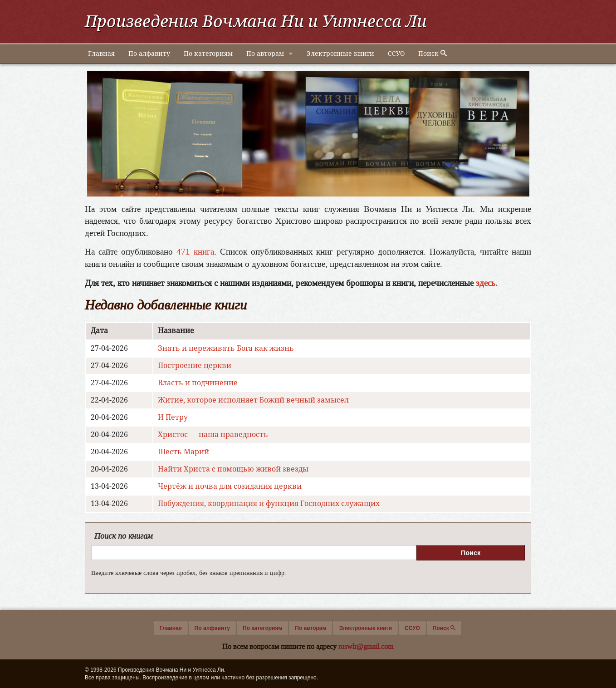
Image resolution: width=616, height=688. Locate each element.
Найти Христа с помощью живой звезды (233, 469)
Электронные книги (340, 54)
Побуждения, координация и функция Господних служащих (269, 504)
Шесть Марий (183, 452)
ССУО (396, 54)
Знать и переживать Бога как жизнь (226, 348)
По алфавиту (149, 54)
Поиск (433, 54)
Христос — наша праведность (213, 435)
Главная (101, 54)
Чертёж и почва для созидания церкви (230, 486)
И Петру (173, 417)
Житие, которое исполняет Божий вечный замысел (253, 400)
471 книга (195, 252)
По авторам (265, 54)
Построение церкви (195, 366)
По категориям (208, 54)
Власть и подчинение (198, 383)
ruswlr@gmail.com (366, 646)
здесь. (487, 283)
